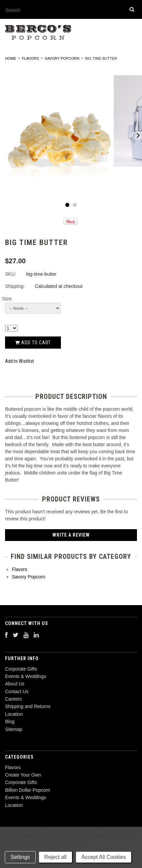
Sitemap (14, 729)
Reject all (56, 857)
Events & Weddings (26, 797)
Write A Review (71, 535)
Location (14, 805)
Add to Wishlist (20, 361)
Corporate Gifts (21, 782)
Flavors (30, 58)
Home (11, 58)
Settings (20, 857)
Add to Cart (33, 343)
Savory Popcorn (62, 58)
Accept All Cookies (104, 857)
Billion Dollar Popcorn (28, 790)
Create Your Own (23, 775)
